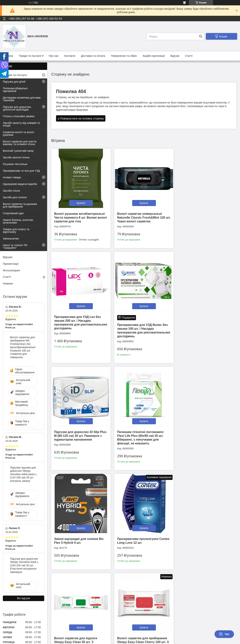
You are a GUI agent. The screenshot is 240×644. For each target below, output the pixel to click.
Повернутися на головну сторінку (82, 118)
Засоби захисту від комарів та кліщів (21, 124)
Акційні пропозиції (154, 56)
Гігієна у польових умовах (19, 116)
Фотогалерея (11, 270)
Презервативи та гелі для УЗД (21, 171)
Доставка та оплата (93, 56)
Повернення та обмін (124, 56)
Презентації (11, 264)
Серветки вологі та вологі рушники (19, 134)
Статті (189, 56)
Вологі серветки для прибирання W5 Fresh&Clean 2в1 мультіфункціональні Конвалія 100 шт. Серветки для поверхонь (23, 347)
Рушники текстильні (15, 164)
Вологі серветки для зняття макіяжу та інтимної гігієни (20, 143)
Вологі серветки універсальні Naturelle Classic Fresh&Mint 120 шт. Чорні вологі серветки (140, 217)
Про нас (54, 56)
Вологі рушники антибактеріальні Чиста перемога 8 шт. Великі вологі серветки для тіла (79, 217)
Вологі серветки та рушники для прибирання (20, 205)
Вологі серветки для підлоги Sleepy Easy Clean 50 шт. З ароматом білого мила (200, 437)
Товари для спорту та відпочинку (16, 231)
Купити (81, 202)
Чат (224, 634)
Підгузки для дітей (14, 82)
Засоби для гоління (15, 197)
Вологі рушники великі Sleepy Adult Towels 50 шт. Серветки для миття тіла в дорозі (141, 539)
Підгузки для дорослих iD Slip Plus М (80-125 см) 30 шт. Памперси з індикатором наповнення (142, 323)
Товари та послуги (30, 56)
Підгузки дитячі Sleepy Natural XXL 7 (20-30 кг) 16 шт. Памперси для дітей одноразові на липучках (205, 539)
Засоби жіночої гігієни (16, 157)
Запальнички (11, 239)
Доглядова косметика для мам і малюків (22, 99)
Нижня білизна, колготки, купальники (18, 221)
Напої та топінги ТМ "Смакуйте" (15, 247)
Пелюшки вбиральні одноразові (15, 90)
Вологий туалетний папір (18, 151)
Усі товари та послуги (142, 581)
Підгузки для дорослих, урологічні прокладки (17, 108)
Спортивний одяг (13, 213)
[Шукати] (201, 36)
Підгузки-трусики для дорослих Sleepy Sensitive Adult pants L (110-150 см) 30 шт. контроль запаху (23, 474)
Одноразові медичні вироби (20, 184)
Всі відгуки (24, 598)
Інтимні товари (12, 177)
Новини (8, 283)
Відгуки (175, 56)
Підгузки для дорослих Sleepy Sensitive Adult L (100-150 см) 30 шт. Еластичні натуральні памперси (24, 565)
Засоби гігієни (11, 191)
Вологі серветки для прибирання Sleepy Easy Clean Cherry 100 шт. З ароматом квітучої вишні (80, 539)
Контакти (70, 56)
